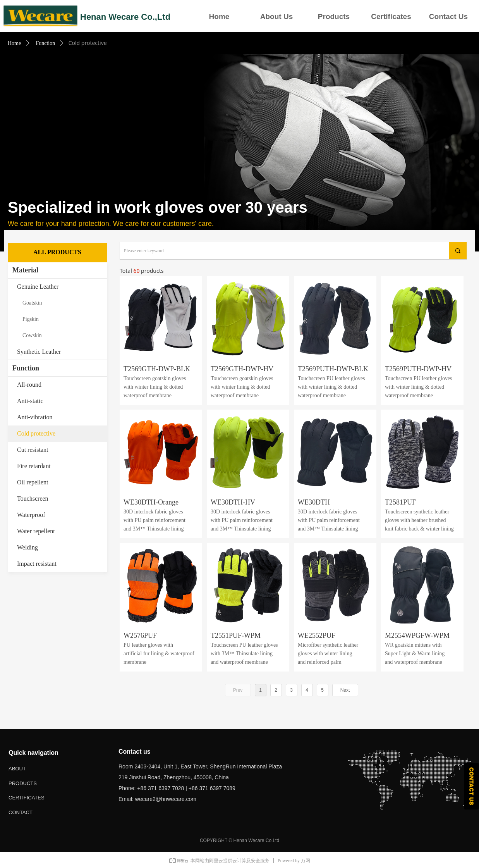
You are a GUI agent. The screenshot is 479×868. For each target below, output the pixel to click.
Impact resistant (37, 564)
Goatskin (32, 303)
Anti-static (30, 401)
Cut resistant (33, 450)
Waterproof (31, 515)
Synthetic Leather (39, 352)
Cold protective (36, 433)
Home (219, 16)
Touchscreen (33, 499)
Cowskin (32, 335)
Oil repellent (33, 482)
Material (25, 270)
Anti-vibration (35, 417)
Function (45, 43)
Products (334, 16)
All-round (29, 385)
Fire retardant (34, 466)
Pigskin (31, 319)
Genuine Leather (38, 287)
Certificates (391, 16)
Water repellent (36, 531)
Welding (27, 547)
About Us (276, 16)
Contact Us (448, 16)
